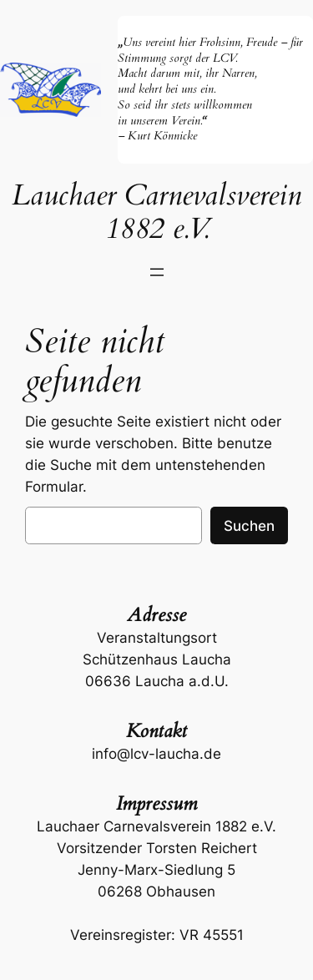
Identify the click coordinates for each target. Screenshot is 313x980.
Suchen (249, 526)
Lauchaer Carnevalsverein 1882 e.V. (156, 212)
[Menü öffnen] (157, 272)
